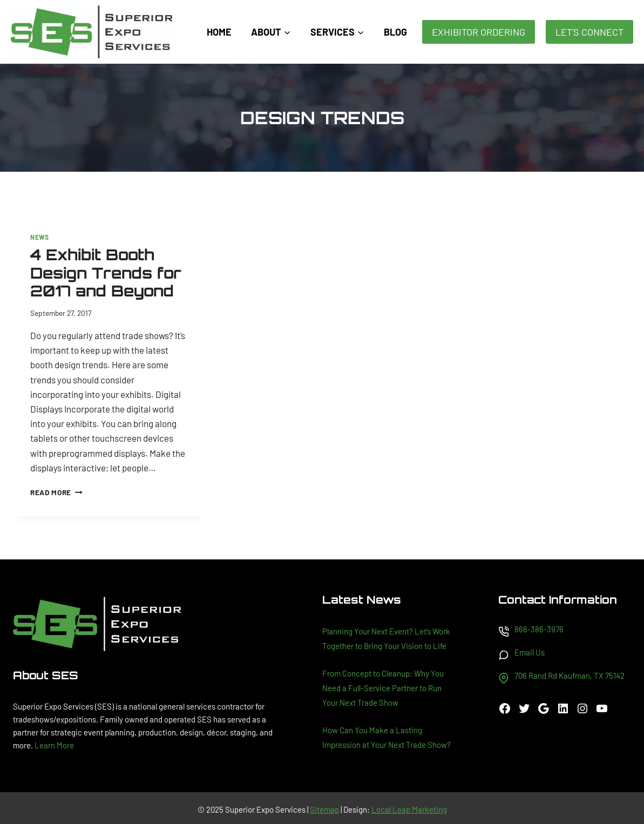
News (39, 237)
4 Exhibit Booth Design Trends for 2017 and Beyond (106, 273)
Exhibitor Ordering (479, 32)
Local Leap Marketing (409, 809)
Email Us (530, 652)
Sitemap (324, 809)
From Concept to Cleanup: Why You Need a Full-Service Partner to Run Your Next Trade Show (383, 688)
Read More (56, 492)
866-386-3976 (539, 629)
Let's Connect (589, 32)
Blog (395, 32)
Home (219, 32)
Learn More (54, 745)
